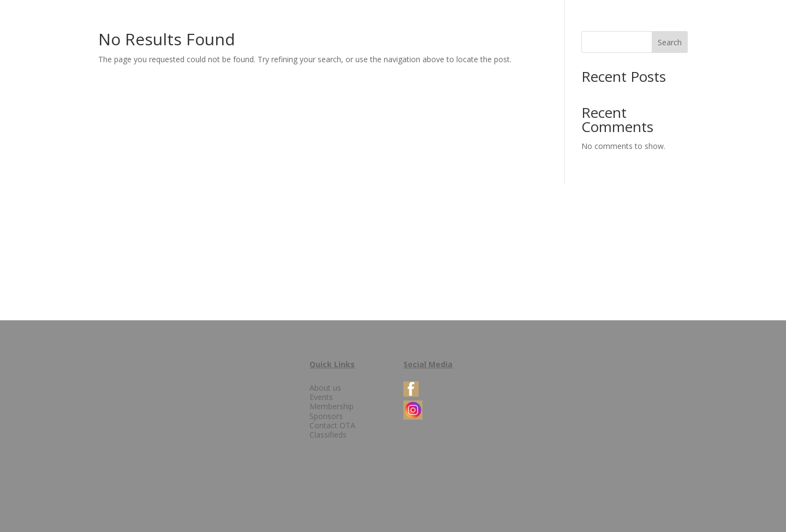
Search (670, 42)
